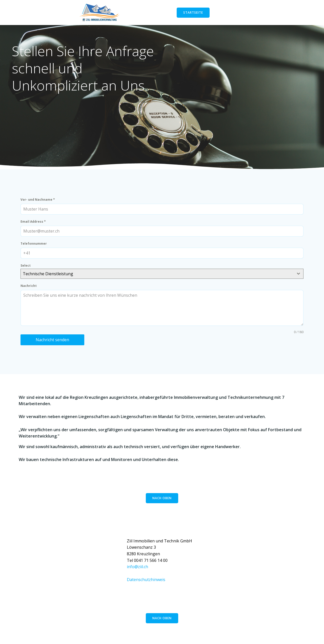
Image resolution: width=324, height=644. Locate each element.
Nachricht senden (54, 342)
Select (27, 268)
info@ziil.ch (137, 572)
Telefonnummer (35, 246)
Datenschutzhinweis (146, 585)
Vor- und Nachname (39, 203)
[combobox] (162, 277)
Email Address (34, 224)
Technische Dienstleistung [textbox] (49, 277)
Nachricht (30, 289)
